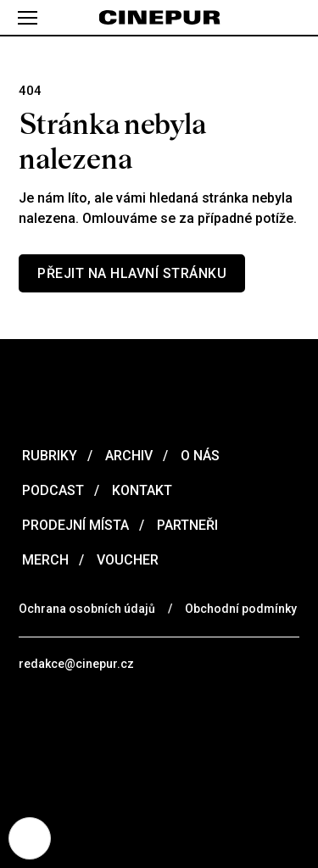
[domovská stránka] (159, 18)
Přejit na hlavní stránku (132, 273)
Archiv (127, 456)
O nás (198, 456)
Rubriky (48, 456)
